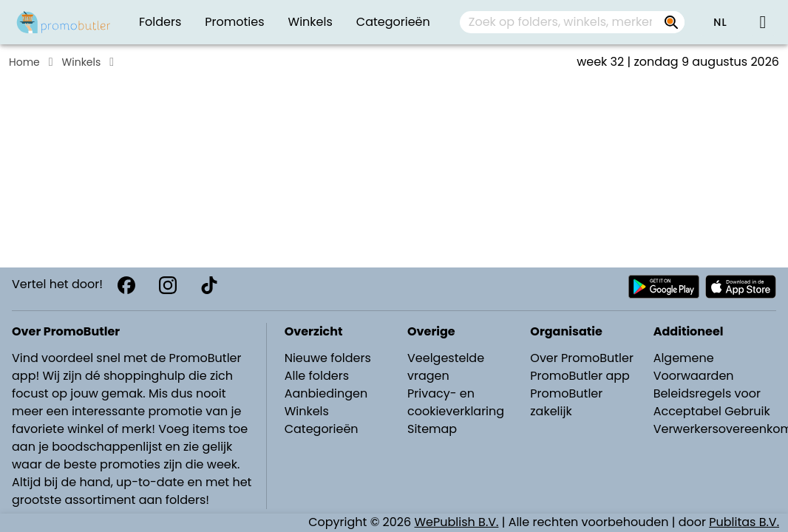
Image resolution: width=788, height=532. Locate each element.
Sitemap (432, 429)
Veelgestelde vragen (446, 367)
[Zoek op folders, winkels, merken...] (671, 22)
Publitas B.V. (744, 522)
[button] (720, 22)
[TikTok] (209, 285)
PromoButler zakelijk (566, 402)
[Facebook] (126, 285)
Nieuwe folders (328, 358)
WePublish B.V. (457, 522)
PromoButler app (580, 376)
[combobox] (572, 22)
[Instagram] (168, 285)
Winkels (82, 62)
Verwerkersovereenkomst (716, 429)
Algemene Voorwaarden (694, 367)
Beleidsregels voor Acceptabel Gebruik (712, 402)
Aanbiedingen (326, 393)
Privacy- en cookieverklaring (456, 402)
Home (24, 62)
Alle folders (317, 376)
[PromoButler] (64, 22)
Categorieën (322, 429)
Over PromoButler (582, 358)
